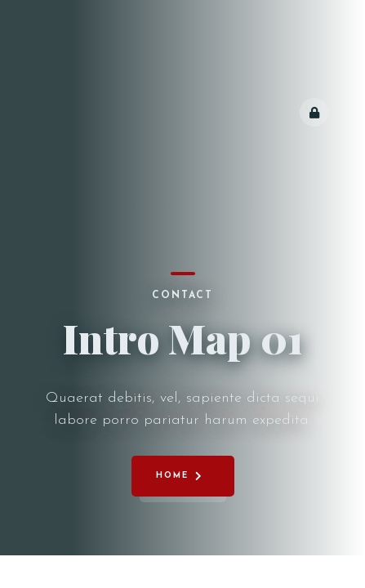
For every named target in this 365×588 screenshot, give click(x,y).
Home (172, 476)
